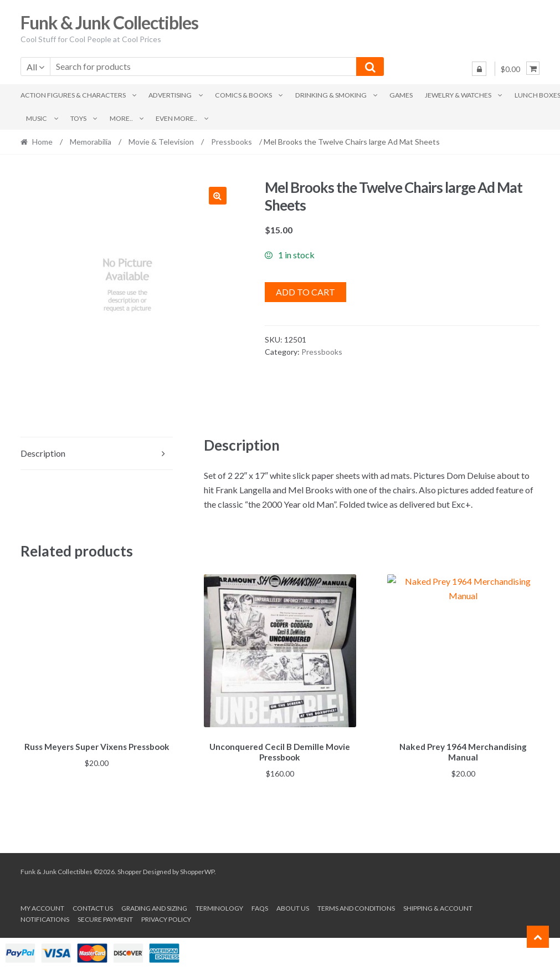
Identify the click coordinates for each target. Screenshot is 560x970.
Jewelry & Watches (458, 95)
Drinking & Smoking (331, 95)
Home (42, 142)
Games (401, 95)
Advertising (170, 95)
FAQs (260, 907)
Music (37, 118)
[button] (218, 196)
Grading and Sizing (154, 907)
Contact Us (93, 907)
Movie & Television (161, 142)
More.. (121, 118)
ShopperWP (197, 870)
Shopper (130, 870)
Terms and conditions (356, 907)
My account (42, 907)
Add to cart (305, 292)
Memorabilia (91, 142)
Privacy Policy (166, 917)
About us (293, 907)
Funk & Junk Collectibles (109, 22)
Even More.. (176, 118)
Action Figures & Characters (73, 95)
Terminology (219, 907)
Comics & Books (243, 95)
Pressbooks (232, 142)
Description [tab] (43, 453)
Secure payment (105, 917)
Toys (78, 118)
